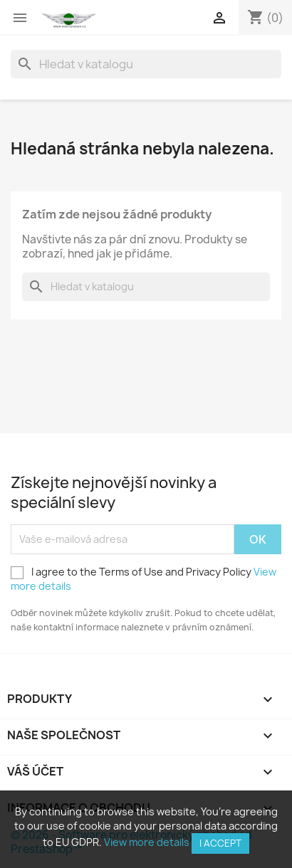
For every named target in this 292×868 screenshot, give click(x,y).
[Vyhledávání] (146, 64)
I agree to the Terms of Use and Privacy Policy (144, 579)
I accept (220, 843)
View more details (147, 842)
